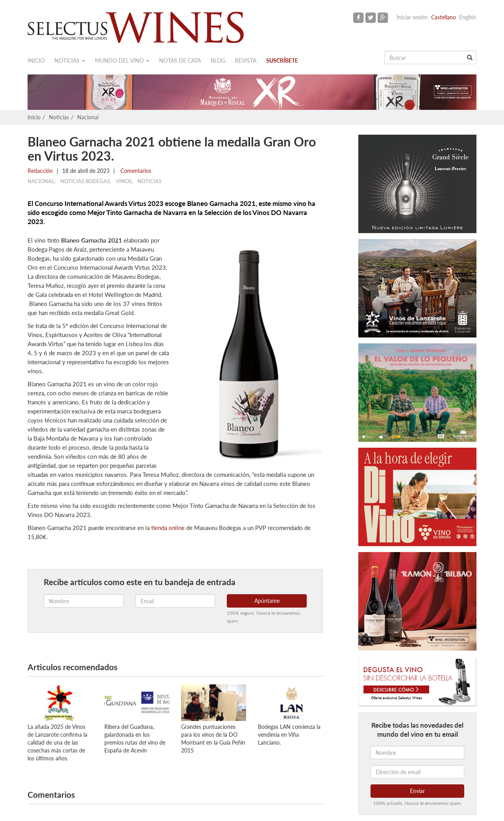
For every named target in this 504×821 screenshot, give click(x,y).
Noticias (70, 60)
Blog (218, 60)
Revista (246, 60)
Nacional (88, 117)
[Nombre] (417, 752)
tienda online (168, 528)
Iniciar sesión (412, 17)
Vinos (124, 181)
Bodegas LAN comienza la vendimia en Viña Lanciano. (289, 735)
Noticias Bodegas (85, 181)
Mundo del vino (122, 60)
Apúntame (267, 601)
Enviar (417, 791)
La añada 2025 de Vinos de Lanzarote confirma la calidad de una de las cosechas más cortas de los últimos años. (57, 742)
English (468, 17)
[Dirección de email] (417, 772)
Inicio (36, 60)
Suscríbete (282, 60)
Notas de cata (180, 60)
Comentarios (135, 171)
